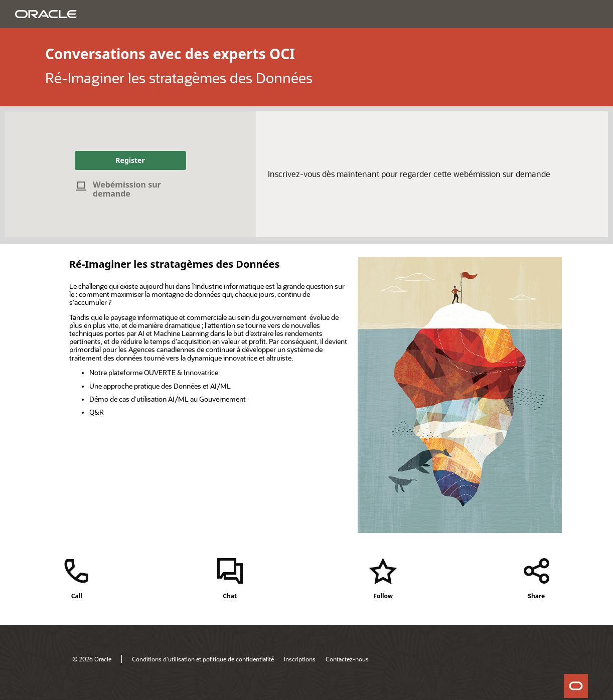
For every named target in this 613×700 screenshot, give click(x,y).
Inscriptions (300, 659)
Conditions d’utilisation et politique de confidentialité (203, 659)
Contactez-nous (347, 659)
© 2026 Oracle (92, 659)
